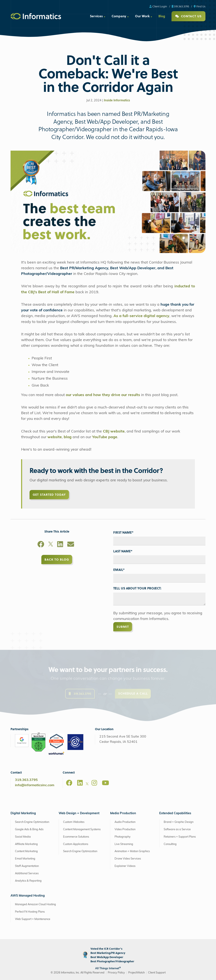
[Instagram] (94, 783)
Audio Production (125, 822)
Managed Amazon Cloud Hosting (35, 904)
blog (68, 437)
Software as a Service (177, 829)
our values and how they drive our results (103, 395)
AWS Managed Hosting (28, 896)
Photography (123, 837)
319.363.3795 (180, 6)
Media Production (123, 813)
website (55, 437)
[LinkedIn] (60, 545)
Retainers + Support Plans (180, 837)
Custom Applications (76, 844)
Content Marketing (26, 851)
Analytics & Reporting (28, 881)
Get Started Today (49, 495)
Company (119, 16)
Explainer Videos (125, 866)
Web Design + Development (79, 813)
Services (96, 16)
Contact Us (188, 16)
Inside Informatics (117, 101)
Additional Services (27, 874)
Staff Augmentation (27, 866)
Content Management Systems (82, 829)
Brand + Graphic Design (179, 822)
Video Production (125, 829)
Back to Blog (57, 559)
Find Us (200, 6)
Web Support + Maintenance (33, 919)
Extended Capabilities (175, 813)
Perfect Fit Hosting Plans (30, 912)
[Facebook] (41, 545)
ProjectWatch (136, 973)
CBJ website (114, 432)
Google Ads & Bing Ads (29, 829)
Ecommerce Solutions (76, 837)
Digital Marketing (23, 813)
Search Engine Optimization (32, 822)
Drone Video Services (128, 859)
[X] (51, 545)
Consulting (170, 844)
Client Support (157, 973)
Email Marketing (25, 859)
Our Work (142, 16)
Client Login (158, 6)
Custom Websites (74, 822)
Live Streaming (124, 844)
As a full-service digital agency (141, 316)
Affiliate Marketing (26, 844)
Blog (162, 16)
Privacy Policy (116, 973)
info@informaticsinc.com (35, 785)
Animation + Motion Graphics (132, 851)
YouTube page (105, 437)
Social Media (23, 837)
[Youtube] (105, 783)
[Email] (71, 545)
